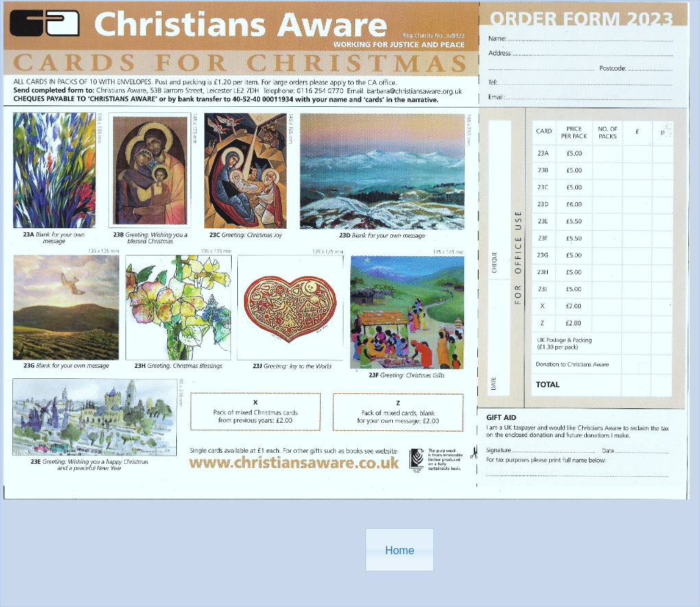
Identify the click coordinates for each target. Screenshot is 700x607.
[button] (400, 550)
